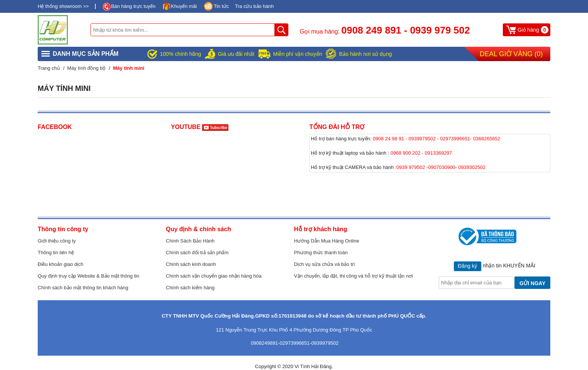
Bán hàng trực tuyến (133, 6)
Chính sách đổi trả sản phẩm (197, 253)
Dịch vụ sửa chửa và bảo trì (325, 264)
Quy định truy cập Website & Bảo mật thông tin (88, 276)
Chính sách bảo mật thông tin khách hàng (83, 288)
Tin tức (221, 6)
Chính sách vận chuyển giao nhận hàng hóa (214, 276)
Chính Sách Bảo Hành (190, 241)
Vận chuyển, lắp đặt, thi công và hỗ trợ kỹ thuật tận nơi (353, 276)
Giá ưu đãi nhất (236, 54)
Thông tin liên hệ (56, 253)
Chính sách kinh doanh (191, 264)
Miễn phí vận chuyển (298, 54)
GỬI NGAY (532, 283)
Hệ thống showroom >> (63, 6)
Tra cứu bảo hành (254, 6)
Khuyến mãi (184, 6)
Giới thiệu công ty (57, 241)
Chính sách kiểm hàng (190, 288)
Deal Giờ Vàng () (511, 54)
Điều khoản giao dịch (60, 264)
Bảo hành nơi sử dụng (365, 54)
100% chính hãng (180, 54)
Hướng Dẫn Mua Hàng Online (327, 241)
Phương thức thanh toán (321, 253)
